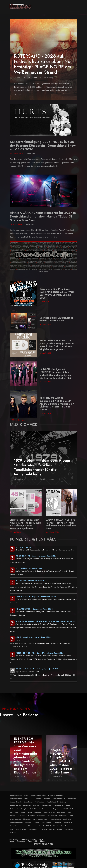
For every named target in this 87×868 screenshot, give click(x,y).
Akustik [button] (37, 826)
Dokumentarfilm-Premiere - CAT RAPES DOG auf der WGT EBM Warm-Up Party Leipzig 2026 (57, 293)
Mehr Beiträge (19, 420)
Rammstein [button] (72, 798)
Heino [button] (59, 829)
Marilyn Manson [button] (45, 809)
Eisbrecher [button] (61, 812)
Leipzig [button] (63, 802)
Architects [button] (57, 822)
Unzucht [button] (72, 826)
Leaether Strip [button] (49, 812)
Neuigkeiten (32, 78)
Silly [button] (12, 829)
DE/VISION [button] (68, 822)
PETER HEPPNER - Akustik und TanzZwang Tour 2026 (39, 653)
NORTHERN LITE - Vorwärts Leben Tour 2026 (36, 556)
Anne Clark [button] (28, 826)
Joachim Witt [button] (47, 805)
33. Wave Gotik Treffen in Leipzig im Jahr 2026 (37, 669)
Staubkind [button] (47, 826)
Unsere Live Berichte (19, 715)
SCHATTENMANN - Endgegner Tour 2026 (34, 609)
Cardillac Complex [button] (48, 829)
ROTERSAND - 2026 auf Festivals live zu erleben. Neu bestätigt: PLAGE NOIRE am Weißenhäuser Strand (43, 64)
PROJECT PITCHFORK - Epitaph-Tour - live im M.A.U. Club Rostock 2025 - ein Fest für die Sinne (61, 761)
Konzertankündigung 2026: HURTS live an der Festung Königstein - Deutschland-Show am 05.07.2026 (43, 145)
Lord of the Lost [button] (16, 822)
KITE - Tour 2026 (23, 547)
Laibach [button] (13, 833)
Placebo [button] (47, 798)
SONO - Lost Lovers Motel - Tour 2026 (33, 637)
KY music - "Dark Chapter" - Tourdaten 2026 (36, 597)
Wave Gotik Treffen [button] (38, 795)
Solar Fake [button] (22, 816)
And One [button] (69, 805)
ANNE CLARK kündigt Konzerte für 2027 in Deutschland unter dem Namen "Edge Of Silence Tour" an (43, 216)
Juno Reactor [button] (33, 829)
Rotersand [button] (14, 809)
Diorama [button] (36, 805)
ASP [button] (72, 816)
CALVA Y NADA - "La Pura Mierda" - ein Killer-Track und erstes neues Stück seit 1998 (61, 524)
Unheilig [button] (38, 798)
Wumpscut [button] (41, 816)
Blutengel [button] (27, 805)
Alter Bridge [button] (46, 822)
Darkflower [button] (28, 802)
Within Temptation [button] (34, 812)
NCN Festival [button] (68, 809)
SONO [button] (13, 816)
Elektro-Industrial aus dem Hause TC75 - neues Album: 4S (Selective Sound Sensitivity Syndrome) (25, 524)
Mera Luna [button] (28, 798)
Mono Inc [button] (27, 819)
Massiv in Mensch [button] (60, 826)
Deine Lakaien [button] (15, 819)
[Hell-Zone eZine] (21, 7)
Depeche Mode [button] (16, 798)
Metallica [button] (31, 816)
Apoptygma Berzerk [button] (41, 819)
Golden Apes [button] (21, 829)
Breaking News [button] (16, 795)
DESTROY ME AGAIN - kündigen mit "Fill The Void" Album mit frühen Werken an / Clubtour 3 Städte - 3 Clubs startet (57, 404)
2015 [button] (23, 812)
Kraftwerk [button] (67, 819)
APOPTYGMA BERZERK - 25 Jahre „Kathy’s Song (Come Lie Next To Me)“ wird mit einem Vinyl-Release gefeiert (57, 345)
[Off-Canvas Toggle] (76, 7)
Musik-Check (33, 479)
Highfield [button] (57, 809)
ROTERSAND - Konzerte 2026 (29, 568)
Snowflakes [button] (69, 829)
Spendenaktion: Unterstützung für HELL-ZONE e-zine (56, 319)
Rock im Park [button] (56, 819)
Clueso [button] (36, 822)
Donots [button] (28, 822)
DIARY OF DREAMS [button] (55, 795)
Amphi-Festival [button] (52, 802)
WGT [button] (26, 795)
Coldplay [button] (24, 809)
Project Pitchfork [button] (59, 798)
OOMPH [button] (33, 809)
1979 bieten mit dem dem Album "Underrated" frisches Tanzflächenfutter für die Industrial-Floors (42, 467)
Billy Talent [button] (14, 812)
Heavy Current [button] (16, 826)
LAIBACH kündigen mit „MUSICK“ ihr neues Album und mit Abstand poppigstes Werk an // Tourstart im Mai (55, 374)
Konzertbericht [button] (16, 802)
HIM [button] (70, 812)
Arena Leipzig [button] (15, 805)
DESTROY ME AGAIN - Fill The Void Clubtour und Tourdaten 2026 (45, 621)
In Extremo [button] (63, 816)
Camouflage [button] (58, 805)
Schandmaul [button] (52, 816)
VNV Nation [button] (40, 802)
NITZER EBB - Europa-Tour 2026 (30, 581)
